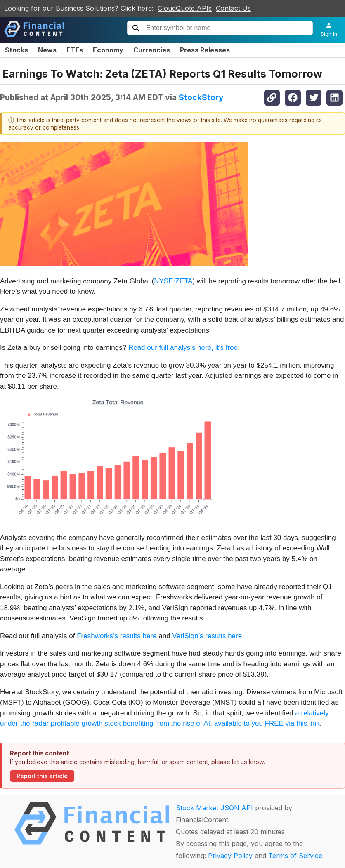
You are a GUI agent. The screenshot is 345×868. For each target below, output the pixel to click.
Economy (108, 50)
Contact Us (233, 8)
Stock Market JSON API (214, 808)
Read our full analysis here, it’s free (183, 348)
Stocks (17, 50)
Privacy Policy (230, 856)
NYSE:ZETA (173, 281)
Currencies (152, 50)
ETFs (75, 50)
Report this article (42, 776)
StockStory (201, 97)
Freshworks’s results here (117, 636)
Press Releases (205, 50)
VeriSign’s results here (207, 636)
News (47, 50)
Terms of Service (295, 856)
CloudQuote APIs (185, 8)
